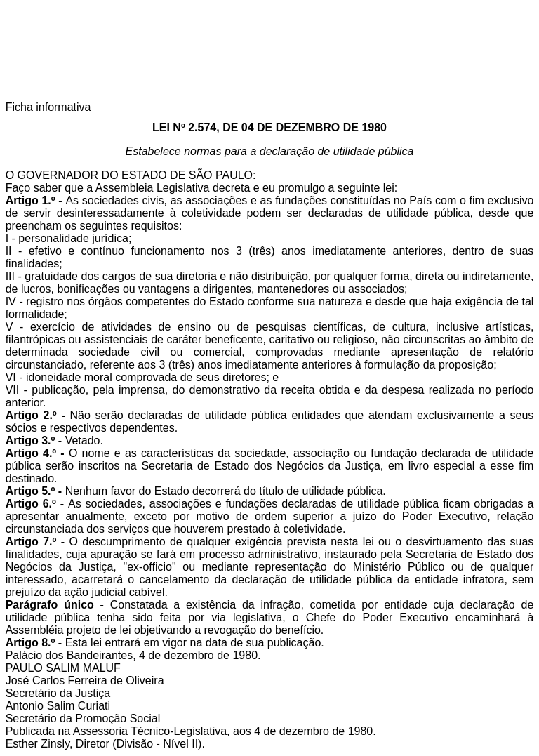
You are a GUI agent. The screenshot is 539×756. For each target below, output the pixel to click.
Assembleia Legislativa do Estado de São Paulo (270, 52)
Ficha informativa (48, 107)
